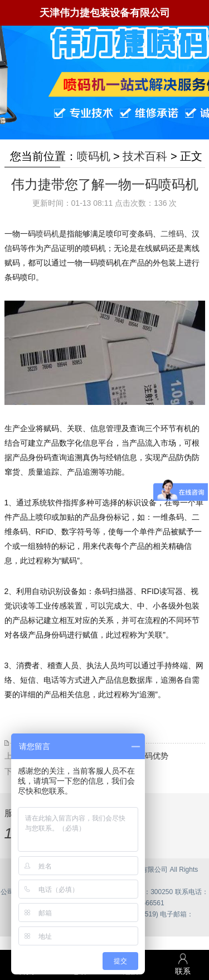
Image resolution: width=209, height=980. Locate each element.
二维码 (172, 234)
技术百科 (145, 156)
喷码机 (94, 156)
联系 (183, 964)
